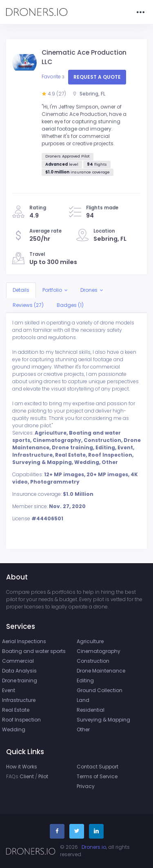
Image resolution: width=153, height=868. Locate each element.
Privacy (86, 786)
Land (83, 700)
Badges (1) (70, 305)
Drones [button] (89, 290)
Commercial (18, 661)
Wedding (14, 729)
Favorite (54, 77)
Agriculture (90, 641)
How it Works (22, 767)
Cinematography (99, 651)
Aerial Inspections (24, 641)
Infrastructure (19, 700)
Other (83, 729)
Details (21, 290)
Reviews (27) (28, 305)
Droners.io (94, 847)
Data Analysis (19, 671)
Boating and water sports (34, 651)
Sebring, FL (89, 94)
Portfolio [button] (52, 290)
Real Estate (16, 710)
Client (27, 776)
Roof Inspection (21, 720)
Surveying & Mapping (103, 720)
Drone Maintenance (101, 671)
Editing (85, 680)
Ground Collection (100, 690)
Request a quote (97, 77)
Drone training (20, 680)
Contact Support (98, 767)
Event (9, 690)
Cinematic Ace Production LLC (84, 57)
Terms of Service (97, 776)
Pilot (43, 776)
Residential (91, 710)
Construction (93, 661)
